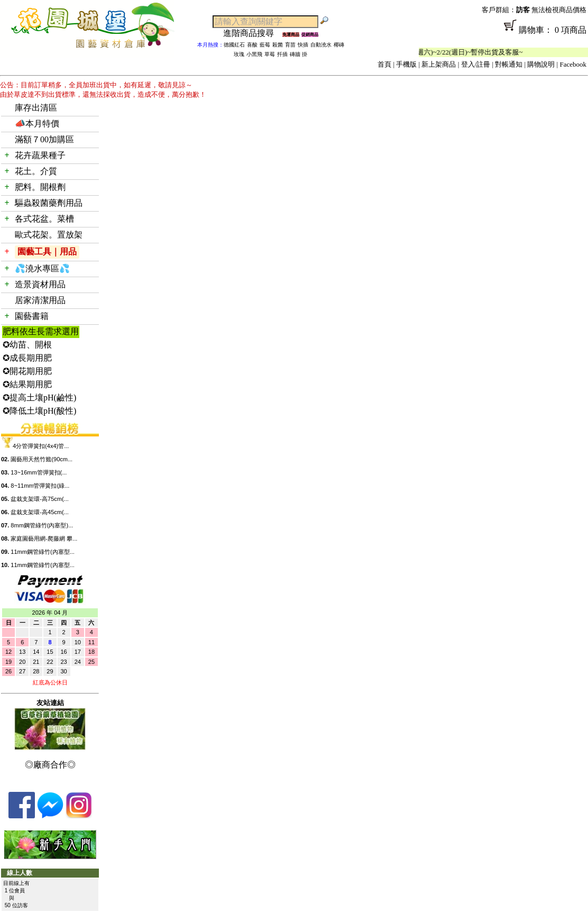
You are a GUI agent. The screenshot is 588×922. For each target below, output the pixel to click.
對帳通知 (509, 64)
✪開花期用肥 (27, 371)
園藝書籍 (32, 316)
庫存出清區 (36, 108)
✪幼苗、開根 (27, 345)
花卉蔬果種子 (40, 155)
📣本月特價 (37, 124)
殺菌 (278, 45)
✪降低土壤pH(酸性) (39, 411)
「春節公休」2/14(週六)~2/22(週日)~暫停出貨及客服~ (452, 52)
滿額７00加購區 (44, 139)
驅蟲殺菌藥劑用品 (49, 203)
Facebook (573, 64)
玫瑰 (239, 54)
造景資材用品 (40, 284)
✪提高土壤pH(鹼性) (39, 398)
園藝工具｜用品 (47, 252)
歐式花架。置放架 (49, 235)
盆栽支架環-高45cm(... (39, 512)
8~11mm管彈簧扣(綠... (40, 486)
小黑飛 (254, 54)
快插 (303, 45)
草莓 (270, 54)
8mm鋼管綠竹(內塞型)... (42, 525)
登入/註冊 (476, 64)
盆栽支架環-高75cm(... (39, 499)
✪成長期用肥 (27, 358)
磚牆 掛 (298, 54)
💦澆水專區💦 (42, 268)
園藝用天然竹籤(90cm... (42, 459)
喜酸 (252, 45)
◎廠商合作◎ (50, 765)
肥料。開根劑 (40, 187)
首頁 (384, 64)
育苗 (290, 45)
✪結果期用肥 (27, 384)
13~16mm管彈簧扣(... (39, 472)
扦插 (282, 54)
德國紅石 (234, 45)
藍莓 (265, 45)
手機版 (406, 64)
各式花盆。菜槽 (44, 219)
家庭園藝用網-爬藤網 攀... (44, 538)
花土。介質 (36, 171)
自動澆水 (321, 45)
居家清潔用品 (40, 300)
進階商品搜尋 (253, 33)
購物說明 (541, 64)
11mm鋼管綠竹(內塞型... (42, 552)
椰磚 (339, 45)
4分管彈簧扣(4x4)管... (41, 446)
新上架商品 (439, 64)
